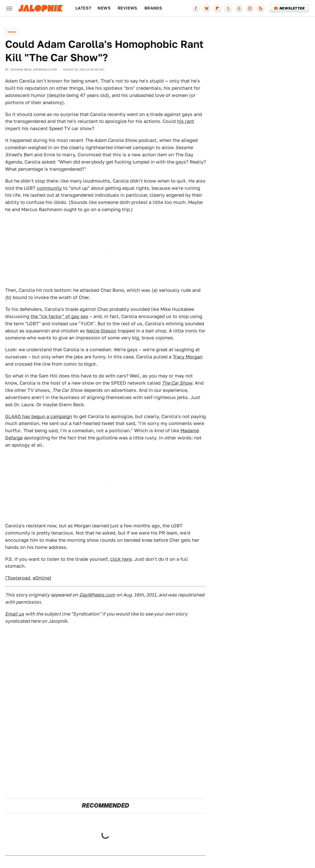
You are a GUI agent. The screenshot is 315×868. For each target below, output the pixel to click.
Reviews (128, 8)
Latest (83, 8)
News (104, 8)
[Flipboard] (217, 8)
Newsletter (289, 8)
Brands (153, 8)
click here (121, 559)
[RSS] (261, 8)
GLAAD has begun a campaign (39, 416)
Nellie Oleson (101, 331)
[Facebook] (196, 8)
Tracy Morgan (188, 357)
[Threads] (239, 8)
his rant (186, 121)
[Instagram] (250, 8)
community (49, 188)
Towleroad (19, 578)
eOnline (41, 578)
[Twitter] (228, 8)
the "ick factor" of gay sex (59, 316)
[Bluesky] (207, 8)
